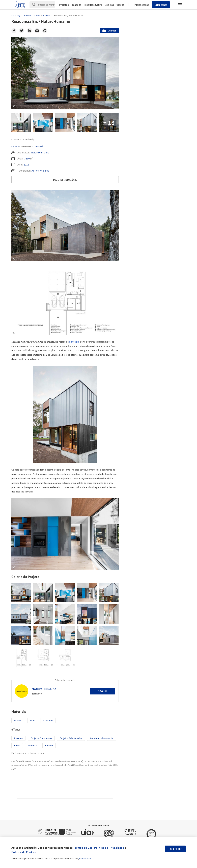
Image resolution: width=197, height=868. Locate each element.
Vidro (33, 720)
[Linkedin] (29, 31)
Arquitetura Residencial (102, 738)
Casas (15, 146)
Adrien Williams (40, 171)
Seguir (103, 691)
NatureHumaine (40, 152)
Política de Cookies (24, 852)
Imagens (76, 5)
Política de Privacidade (109, 848)
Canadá (39, 146)
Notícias (109, 5)
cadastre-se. (85, 858)
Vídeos (120, 5)
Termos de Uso (83, 848)
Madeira (18, 720)
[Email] (37, 31)
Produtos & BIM (93, 5)
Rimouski (74, 342)
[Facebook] (14, 31)
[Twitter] (22, 31)
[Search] (47, 5)
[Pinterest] (45, 31)
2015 (26, 164)
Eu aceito (175, 849)
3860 (27, 158)
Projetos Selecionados (71, 738)
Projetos (64, 5)
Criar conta (161, 5)
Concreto (48, 720)
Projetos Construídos (41, 738)
